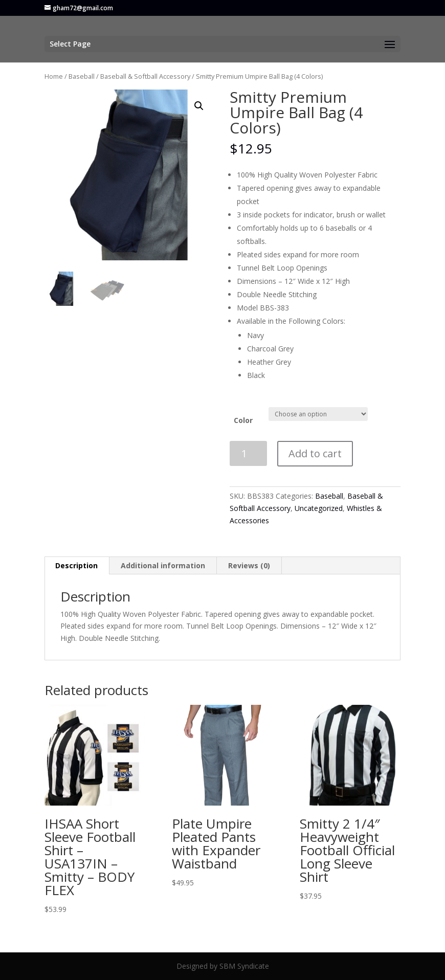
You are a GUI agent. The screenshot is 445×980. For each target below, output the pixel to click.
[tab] (77, 566)
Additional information (163, 565)
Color (243, 420)
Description (76, 565)
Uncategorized (319, 508)
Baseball (82, 76)
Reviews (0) (249, 565)
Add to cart (315, 453)
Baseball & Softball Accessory (145, 76)
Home (54, 76)
